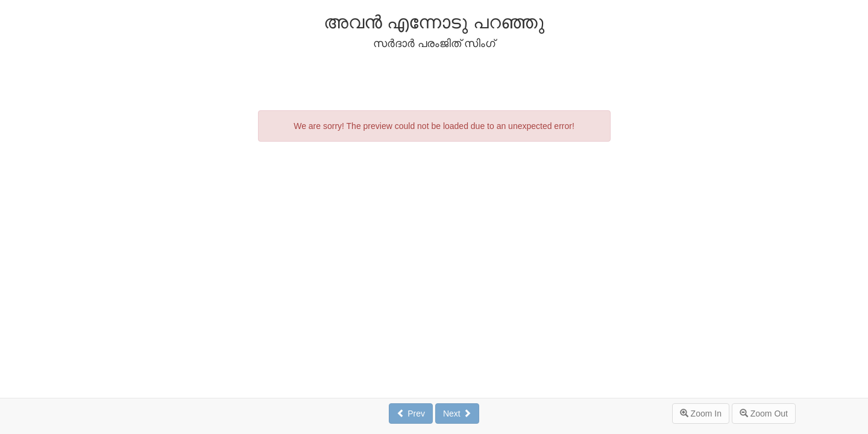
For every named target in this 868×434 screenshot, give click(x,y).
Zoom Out (764, 414)
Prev (411, 414)
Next (457, 414)
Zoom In (701, 414)
